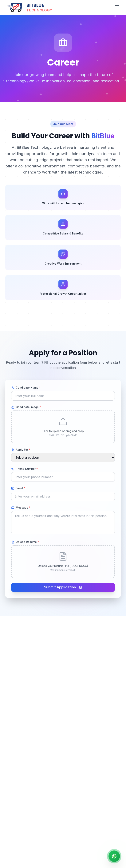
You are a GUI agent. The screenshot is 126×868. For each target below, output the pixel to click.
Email (18, 488)
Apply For (21, 450)
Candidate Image (26, 407)
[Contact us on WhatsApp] (114, 856)
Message (21, 508)
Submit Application (63, 587)
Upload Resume (25, 542)
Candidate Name (26, 388)
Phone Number (25, 469)
